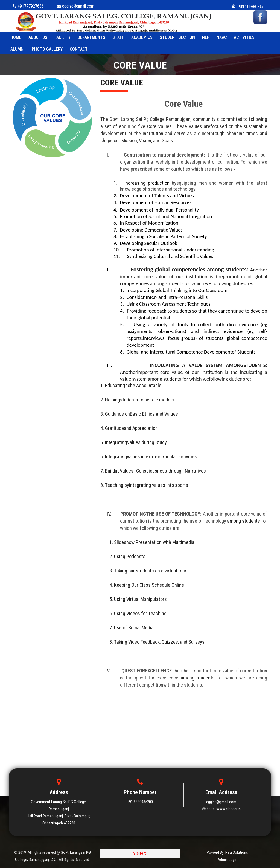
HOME (16, 37)
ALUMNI (17, 49)
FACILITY (62, 37)
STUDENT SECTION (177, 37)
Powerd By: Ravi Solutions (227, 852)
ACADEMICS (142, 37)
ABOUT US (38, 37)
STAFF (118, 37)
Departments (91, 37)
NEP (206, 37)
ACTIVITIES (244, 37)
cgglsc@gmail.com (221, 802)
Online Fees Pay (247, 6)
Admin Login (227, 860)
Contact (79, 49)
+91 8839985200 (140, 802)
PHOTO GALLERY (47, 49)
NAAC (222, 37)
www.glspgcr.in (228, 809)
